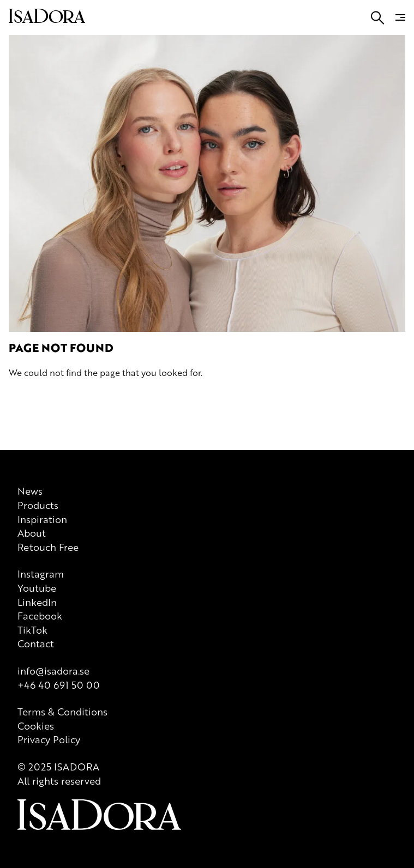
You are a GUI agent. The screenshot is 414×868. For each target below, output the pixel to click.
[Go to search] (11, 176)
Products (39, 160)
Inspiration (73, 160)
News (14, 160)
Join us (17, 116)
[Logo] (86, 354)
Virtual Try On (226, 160)
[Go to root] (48, 150)
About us (109, 160)
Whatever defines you (163, 160)
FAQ (37, 116)
